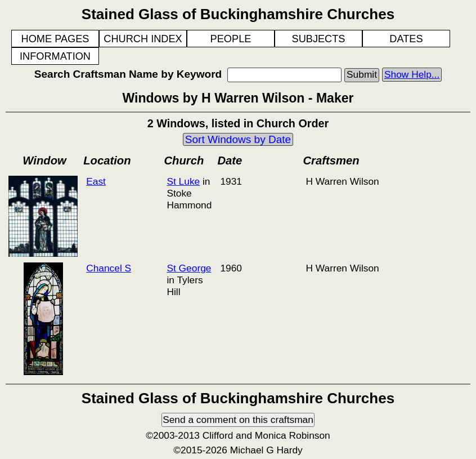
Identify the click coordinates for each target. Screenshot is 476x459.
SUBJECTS (319, 39)
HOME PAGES (55, 39)
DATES (406, 39)
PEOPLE (231, 39)
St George (189, 268)
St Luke (183, 181)
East (96, 181)
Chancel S (109, 268)
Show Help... (412, 74)
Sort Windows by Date (238, 139)
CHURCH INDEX (143, 39)
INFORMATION (55, 56)
